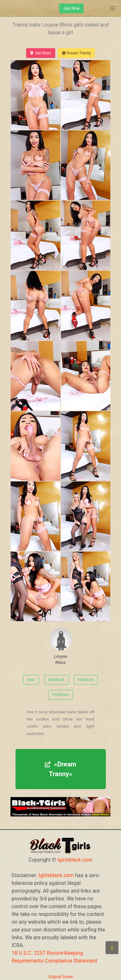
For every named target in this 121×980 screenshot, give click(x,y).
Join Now (71, 8)
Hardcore (86, 680)
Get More (41, 53)
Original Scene (60, 977)
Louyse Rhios (61, 646)
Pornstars (61, 695)
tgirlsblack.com (75, 860)
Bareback (56, 680)
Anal (31, 680)
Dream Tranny (76, 53)
